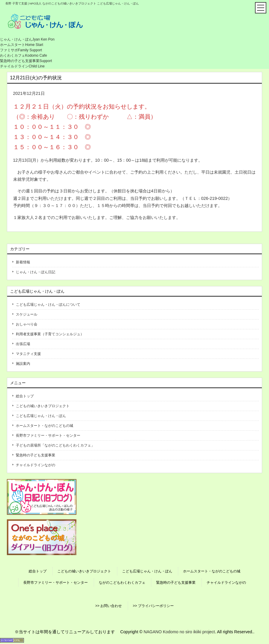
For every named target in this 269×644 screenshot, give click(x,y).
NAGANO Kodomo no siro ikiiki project (179, 632)
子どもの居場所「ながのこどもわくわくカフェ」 (55, 445)
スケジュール (27, 314)
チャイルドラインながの (36, 465)
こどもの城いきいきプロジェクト (43, 406)
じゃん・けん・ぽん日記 (36, 272)
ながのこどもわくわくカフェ (122, 583)
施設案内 (23, 364)
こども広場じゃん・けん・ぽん (41, 416)
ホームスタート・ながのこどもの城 (44, 426)
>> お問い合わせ (109, 606)
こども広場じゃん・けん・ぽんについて (48, 305)
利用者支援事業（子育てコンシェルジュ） (50, 334)
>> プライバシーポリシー (153, 606)
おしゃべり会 (27, 324)
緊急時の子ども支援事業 (36, 455)
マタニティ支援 (28, 354)
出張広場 (23, 344)
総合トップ (25, 396)
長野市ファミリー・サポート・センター (48, 435)
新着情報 (23, 262)
